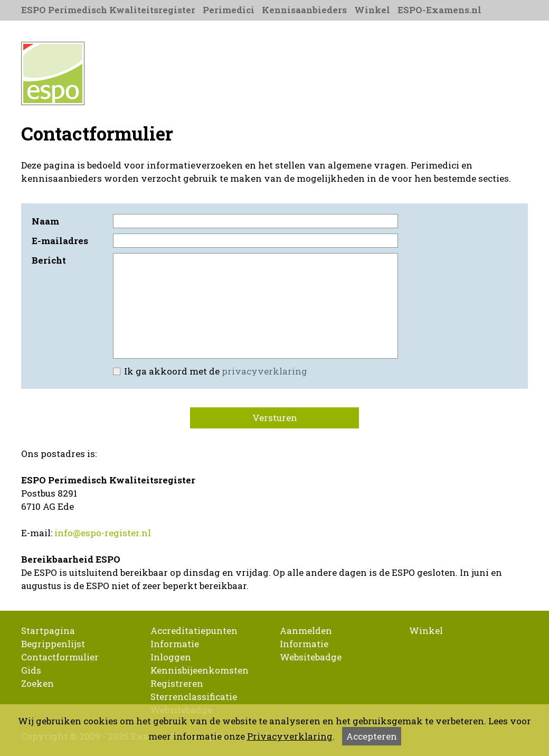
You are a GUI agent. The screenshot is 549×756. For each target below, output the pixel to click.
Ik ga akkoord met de (209, 371)
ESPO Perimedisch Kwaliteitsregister (108, 10)
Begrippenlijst (53, 644)
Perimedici (229, 10)
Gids (31, 670)
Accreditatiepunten (194, 631)
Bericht (49, 260)
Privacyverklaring (290, 736)
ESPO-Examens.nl (439, 10)
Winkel (372, 10)
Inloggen (171, 657)
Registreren (177, 683)
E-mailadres (60, 241)
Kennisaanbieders (304, 10)
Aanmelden (306, 631)
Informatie (175, 644)
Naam (45, 221)
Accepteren (372, 736)
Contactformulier (60, 657)
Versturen (275, 418)
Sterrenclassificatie (194, 697)
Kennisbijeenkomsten (200, 670)
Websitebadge (311, 657)
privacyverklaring (264, 371)
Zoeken (37, 683)
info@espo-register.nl (103, 533)
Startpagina (48, 631)
